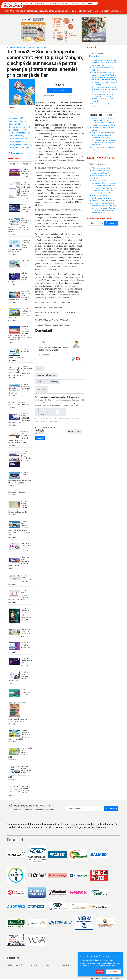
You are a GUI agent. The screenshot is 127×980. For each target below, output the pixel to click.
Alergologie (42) (16, 118)
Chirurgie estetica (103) (19, 139)
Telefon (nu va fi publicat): (47, 382)
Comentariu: (42, 390)
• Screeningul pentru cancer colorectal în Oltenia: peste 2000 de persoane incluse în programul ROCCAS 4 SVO (49, 11)
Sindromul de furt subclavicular (103, 201)
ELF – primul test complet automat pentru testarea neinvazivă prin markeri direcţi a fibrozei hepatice (104, 191)
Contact (96, 3)
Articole (37, 3)
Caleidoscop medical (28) (20, 133)
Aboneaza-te (111, 223)
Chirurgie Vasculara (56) (19, 147)
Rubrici (50, 965)
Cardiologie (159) (17, 136)
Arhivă (34, 965)
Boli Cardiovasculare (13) (20, 127)
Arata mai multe (16, 153)
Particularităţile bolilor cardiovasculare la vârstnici (102, 197)
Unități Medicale (73, 3)
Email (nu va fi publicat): (46, 375)
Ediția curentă (14, 965)
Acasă (29, 3)
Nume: (39, 368)
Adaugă (40, 438)
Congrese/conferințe (49, 3)
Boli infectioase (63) (18, 130)
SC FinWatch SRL (106, 978)
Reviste (62, 3)
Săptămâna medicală (14, 47)
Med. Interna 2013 (29, 47)
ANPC (118, 978)
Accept (100, 972)
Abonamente (86, 3)
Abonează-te (111, 808)
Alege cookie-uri (113, 972)
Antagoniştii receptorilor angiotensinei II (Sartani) (101, 172)
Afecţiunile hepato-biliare (101, 168)
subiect (109, 115)
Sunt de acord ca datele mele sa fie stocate (51, 412)
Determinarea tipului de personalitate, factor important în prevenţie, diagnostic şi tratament (104, 183)
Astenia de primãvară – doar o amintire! (103, 177)
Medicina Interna (42, 47)
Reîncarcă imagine (75, 431)
